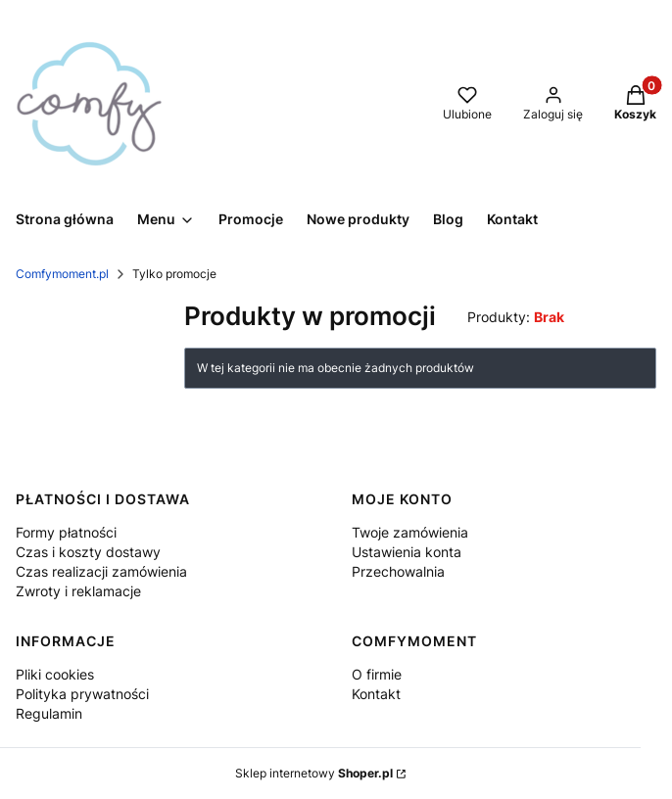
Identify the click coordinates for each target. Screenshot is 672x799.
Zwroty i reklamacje (78, 591)
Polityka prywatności (82, 694)
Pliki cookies (55, 674)
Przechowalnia (398, 571)
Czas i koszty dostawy (88, 552)
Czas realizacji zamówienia (101, 571)
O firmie (377, 674)
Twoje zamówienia (410, 532)
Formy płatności (66, 532)
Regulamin (49, 713)
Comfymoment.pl (62, 274)
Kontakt (376, 694)
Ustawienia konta (407, 552)
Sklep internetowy (314, 773)
